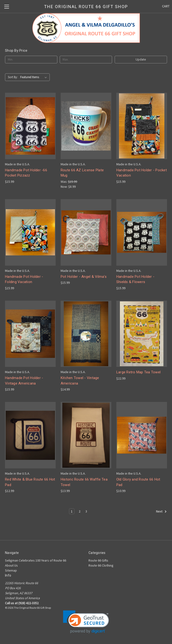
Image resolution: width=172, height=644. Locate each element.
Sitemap (11, 570)
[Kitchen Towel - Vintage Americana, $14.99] (86, 334)
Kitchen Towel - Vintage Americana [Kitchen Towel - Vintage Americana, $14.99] (80, 381)
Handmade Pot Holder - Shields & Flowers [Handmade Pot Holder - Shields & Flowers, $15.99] (135, 279)
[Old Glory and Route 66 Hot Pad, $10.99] (142, 435)
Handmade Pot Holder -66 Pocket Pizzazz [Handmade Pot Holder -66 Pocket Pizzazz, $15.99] (26, 173)
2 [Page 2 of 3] (80, 511)
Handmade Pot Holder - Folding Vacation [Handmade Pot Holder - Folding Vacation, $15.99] (24, 279)
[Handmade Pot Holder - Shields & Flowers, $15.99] (142, 232)
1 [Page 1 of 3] (72, 511)
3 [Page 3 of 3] (86, 511)
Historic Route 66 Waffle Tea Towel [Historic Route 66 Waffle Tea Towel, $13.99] (84, 482)
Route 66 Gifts (98, 560)
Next (161, 512)
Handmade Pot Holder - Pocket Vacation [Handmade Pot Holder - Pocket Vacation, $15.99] (142, 173)
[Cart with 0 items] (166, 6)
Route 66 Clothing (101, 565)
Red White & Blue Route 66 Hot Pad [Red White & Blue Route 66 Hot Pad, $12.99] (30, 482)
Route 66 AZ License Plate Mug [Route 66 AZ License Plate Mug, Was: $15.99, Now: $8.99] (82, 173)
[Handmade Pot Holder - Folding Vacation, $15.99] (30, 232)
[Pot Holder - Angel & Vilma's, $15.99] (86, 232)
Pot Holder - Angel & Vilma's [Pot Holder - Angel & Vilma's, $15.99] (84, 277)
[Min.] (31, 60)
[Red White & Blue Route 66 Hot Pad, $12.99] (30, 435)
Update (141, 59)
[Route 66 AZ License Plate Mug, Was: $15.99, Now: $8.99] (86, 126)
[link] (86, 622)
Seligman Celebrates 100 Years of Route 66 (36, 560)
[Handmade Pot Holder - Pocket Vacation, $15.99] (142, 126)
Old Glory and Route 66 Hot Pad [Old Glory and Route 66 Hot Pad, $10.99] (138, 482)
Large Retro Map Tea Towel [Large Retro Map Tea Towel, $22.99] (138, 372)
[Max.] (86, 60)
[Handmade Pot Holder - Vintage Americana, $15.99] (30, 334)
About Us (11, 565)
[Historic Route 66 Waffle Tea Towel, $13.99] (86, 435)
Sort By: (13, 77)
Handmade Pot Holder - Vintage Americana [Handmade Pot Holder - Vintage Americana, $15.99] (24, 381)
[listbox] (34, 77)
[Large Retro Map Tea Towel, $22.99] (142, 334)
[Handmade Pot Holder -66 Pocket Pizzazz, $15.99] (30, 126)
